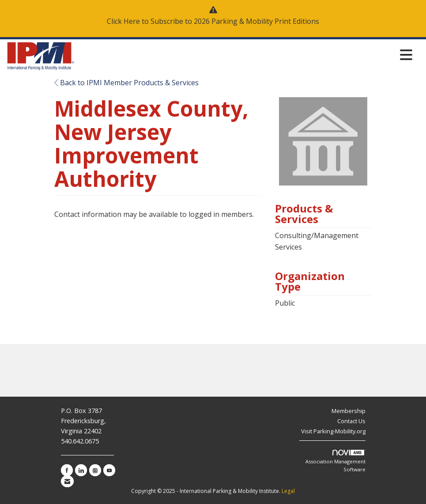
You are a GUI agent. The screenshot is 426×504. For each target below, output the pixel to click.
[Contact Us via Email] (67, 481)
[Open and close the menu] (246, 55)
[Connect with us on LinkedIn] (81, 470)
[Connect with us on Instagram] (95, 470)
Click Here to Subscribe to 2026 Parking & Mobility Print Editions (213, 21)
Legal (288, 491)
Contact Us (351, 421)
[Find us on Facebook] (67, 470)
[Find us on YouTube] (109, 470)
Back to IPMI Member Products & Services (126, 83)
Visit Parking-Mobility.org (333, 431)
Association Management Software (336, 461)
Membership (349, 411)
